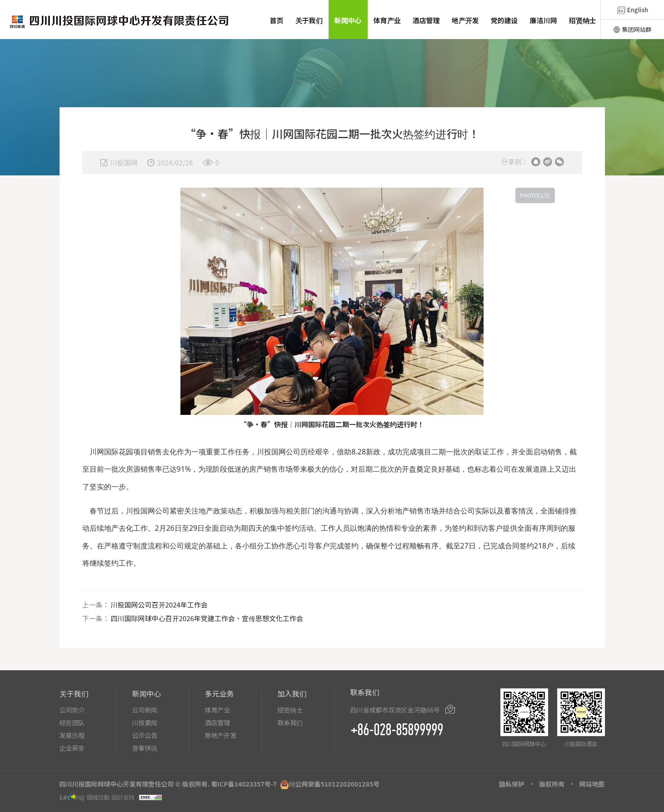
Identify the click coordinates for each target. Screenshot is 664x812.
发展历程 (72, 735)
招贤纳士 (290, 710)
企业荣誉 (72, 748)
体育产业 (218, 710)
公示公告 (145, 735)
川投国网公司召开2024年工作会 (159, 605)
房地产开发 (221, 735)
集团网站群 (632, 29)
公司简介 (72, 710)
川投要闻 (145, 722)
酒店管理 (218, 722)
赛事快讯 (145, 748)
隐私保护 (512, 784)
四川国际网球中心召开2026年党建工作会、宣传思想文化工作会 (207, 618)
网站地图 (592, 784)
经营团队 (72, 722)
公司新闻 (145, 710)
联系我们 (290, 722)
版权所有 (552, 784)
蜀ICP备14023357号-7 (244, 784)
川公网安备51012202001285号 (334, 784)
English (633, 10)
